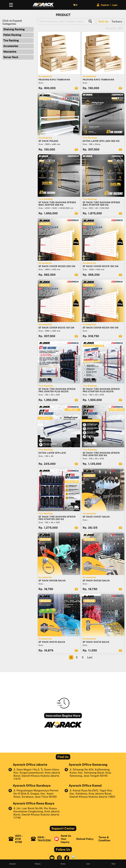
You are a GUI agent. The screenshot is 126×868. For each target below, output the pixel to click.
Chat (113, 864)
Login (113, 5)
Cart (88, 864)
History (38, 864)
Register (104, 5)
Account (13, 864)
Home (63, 864)
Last (90, 657)
